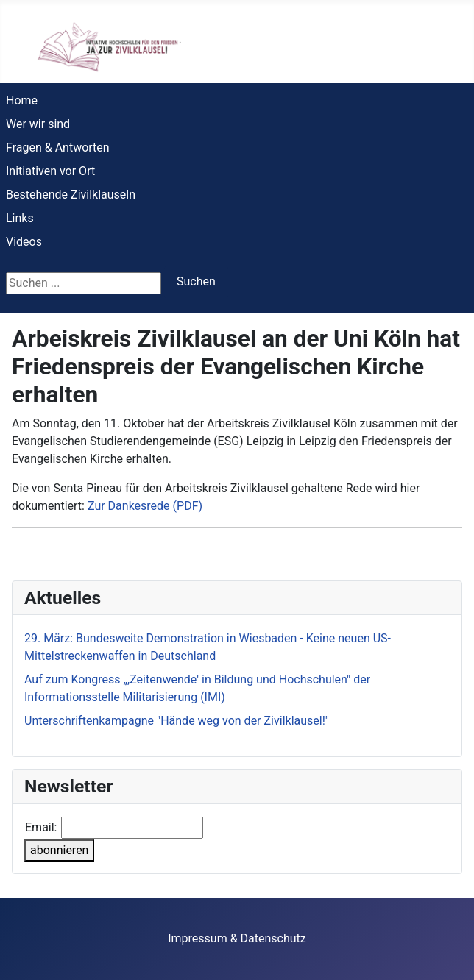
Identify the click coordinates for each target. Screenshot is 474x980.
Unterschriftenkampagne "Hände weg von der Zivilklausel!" (177, 721)
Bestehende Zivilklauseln (71, 195)
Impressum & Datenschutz (237, 938)
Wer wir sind (38, 124)
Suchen (196, 281)
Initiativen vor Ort (50, 171)
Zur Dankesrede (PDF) (145, 506)
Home (22, 100)
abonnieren (59, 850)
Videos (24, 242)
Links (20, 218)
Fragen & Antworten (58, 148)
